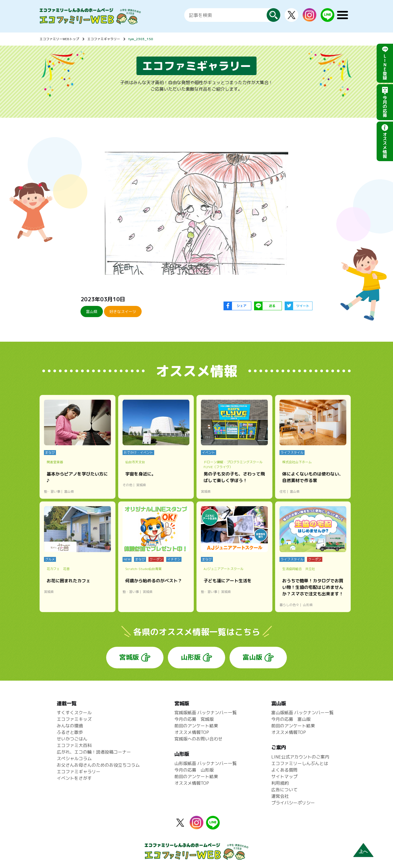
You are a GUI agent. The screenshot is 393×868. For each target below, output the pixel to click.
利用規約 (280, 783)
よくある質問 (284, 770)
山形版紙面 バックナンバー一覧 (206, 763)
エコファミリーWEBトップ (59, 39)
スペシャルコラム (74, 758)
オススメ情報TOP (192, 732)
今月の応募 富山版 (291, 719)
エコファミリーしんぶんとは (300, 763)
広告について (284, 790)
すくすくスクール (74, 713)
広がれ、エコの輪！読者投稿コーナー (94, 752)
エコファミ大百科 (74, 745)
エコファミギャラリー (104, 39)
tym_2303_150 (141, 39)
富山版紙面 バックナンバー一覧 (302, 713)
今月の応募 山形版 (194, 770)
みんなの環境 (70, 726)
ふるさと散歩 (70, 732)
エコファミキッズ (74, 719)
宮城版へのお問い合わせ (198, 739)
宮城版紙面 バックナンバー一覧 (206, 713)
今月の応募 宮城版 (194, 719)
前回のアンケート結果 (196, 726)
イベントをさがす (74, 778)
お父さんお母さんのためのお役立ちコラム (98, 765)
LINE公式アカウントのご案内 (300, 757)
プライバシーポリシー (293, 803)
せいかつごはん (72, 739)
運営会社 (280, 796)
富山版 (252, 657)
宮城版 (129, 657)
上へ (363, 851)
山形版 (191, 657)
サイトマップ (284, 777)
